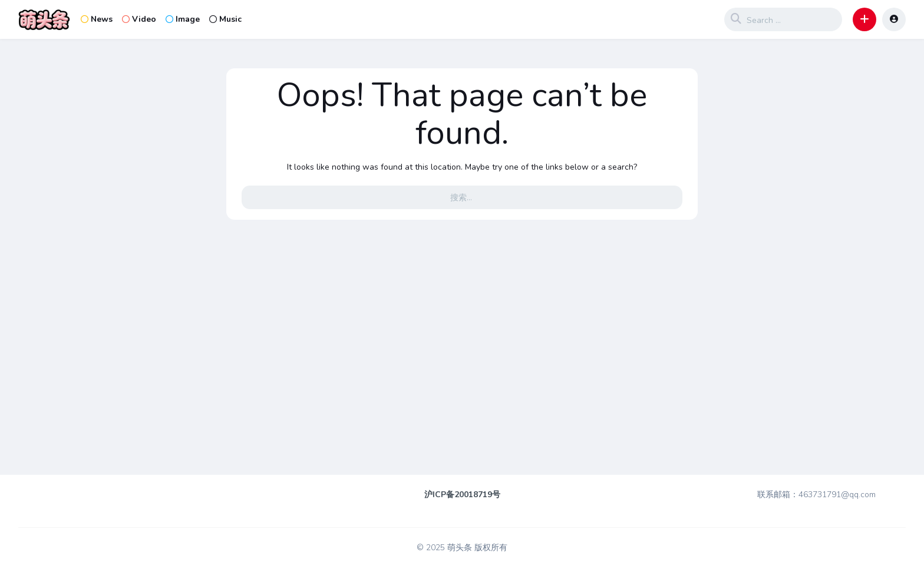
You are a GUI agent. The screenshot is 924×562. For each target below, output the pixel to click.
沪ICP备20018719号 (462, 495)
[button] (864, 19)
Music (225, 19)
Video (139, 19)
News (97, 19)
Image (183, 19)
